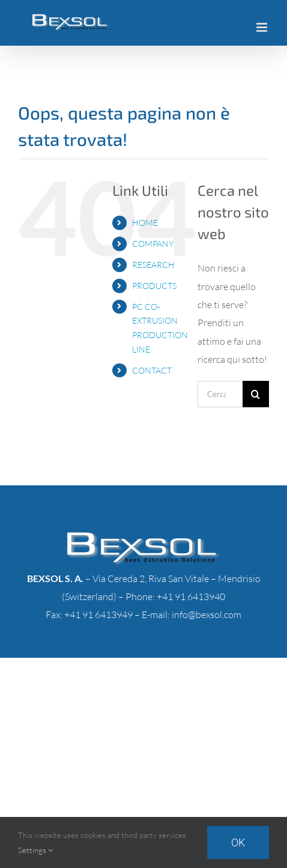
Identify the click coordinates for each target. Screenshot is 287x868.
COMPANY (153, 244)
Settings (35, 850)
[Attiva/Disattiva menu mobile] (263, 27)
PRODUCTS (154, 286)
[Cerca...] (220, 394)
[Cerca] (256, 394)
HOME (145, 223)
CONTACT (152, 370)
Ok (238, 842)
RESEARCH (153, 265)
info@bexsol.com (207, 615)
